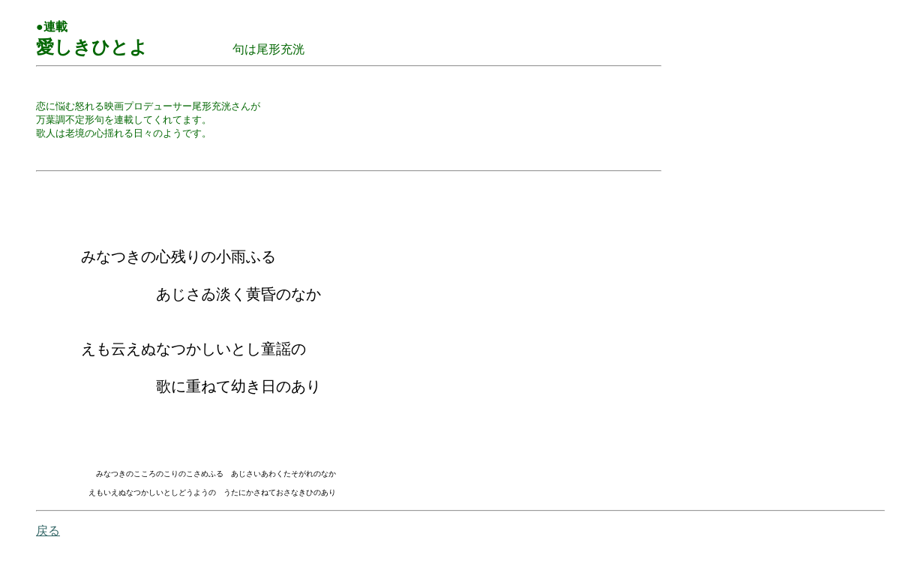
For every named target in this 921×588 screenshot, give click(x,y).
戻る (48, 567)
